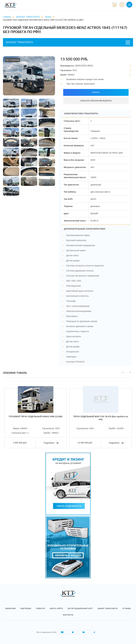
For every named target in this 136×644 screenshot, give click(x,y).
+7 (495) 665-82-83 (100, 4)
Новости (40, 608)
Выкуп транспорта (108, 608)
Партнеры (26, 608)
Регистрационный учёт (80, 608)
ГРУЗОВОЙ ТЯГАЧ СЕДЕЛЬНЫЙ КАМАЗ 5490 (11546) (36, 416)
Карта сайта (56, 608)
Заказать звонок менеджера (96, 101)
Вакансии (10, 608)
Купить (96, 92)
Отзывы (127, 608)
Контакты (68, 615)
